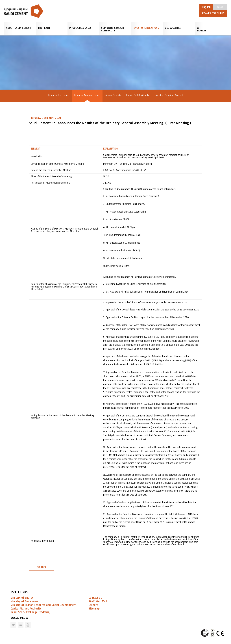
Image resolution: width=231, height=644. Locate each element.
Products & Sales (80, 28)
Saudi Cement (24, 11)
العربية (220, 7)
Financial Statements (59, 95)
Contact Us (95, 598)
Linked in (18, 622)
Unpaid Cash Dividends (138, 95)
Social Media (19, 618)
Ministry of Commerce (24, 601)
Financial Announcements (87, 95)
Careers (93, 605)
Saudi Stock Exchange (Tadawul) (30, 612)
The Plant (44, 28)
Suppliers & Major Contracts (113, 29)
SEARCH (201, 31)
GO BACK (41, 567)
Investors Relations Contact (169, 95)
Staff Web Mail (98, 601)
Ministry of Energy (22, 598)
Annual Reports (113, 95)
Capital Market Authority (26, 609)
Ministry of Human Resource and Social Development (43, 605)
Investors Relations (146, 28)
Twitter (11, 622)
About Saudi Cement (19, 28)
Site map (94, 609)
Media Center (173, 28)
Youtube (26, 622)
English (206, 7)
